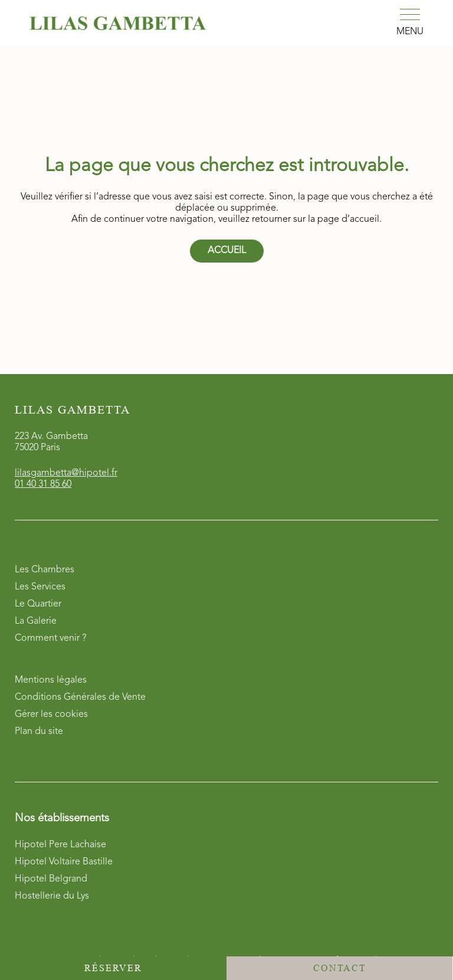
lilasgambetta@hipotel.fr (66, 473)
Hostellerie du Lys (52, 896)
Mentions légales (51, 680)
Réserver (113, 968)
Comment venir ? (50, 638)
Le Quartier (38, 604)
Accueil (227, 251)
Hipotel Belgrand (51, 879)
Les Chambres (45, 570)
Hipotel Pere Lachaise (60, 845)
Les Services (40, 587)
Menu (410, 32)
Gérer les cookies (51, 714)
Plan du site (39, 732)
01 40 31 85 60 (43, 484)
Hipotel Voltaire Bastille (64, 862)
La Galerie (36, 621)
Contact (340, 968)
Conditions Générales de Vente (80, 697)
